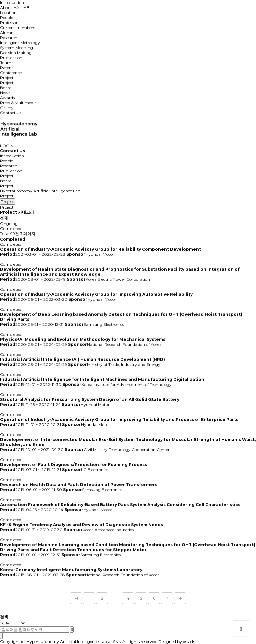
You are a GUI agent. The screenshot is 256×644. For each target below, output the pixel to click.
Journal (7, 63)
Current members (17, 28)
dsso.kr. (190, 641)
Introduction (12, 3)
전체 (4, 218)
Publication (11, 58)
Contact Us (11, 113)
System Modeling (16, 48)
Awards (7, 98)
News (5, 93)
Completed (11, 229)
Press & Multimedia (18, 103)
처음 (76, 598)
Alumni (7, 33)
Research (9, 38)
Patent (7, 68)
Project (7, 78)
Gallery (7, 108)
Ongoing (9, 224)
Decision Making (16, 53)
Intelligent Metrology (20, 43)
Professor (9, 23)
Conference (11, 73)
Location (8, 13)
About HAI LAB (15, 8)
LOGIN (7, 146)
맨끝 (180, 598)
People (6, 18)
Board (6, 88)
